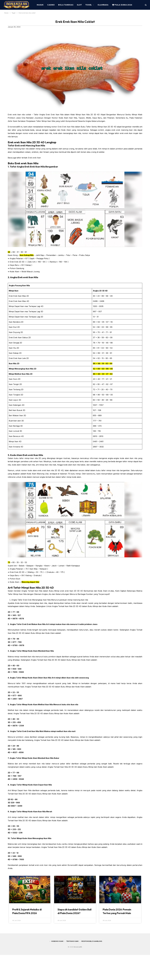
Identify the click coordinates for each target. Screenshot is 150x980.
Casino (51, 5)
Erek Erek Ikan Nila (66, 127)
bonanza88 (15, 127)
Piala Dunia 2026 (122, 5)
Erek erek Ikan (34, 158)
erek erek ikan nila (43, 865)
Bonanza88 (73, 865)
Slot (79, 5)
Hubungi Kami (57, 941)
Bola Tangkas (66, 5)
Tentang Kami (73, 941)
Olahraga (103, 5)
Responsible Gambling (92, 941)
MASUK (40, 5)
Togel (89, 5)
